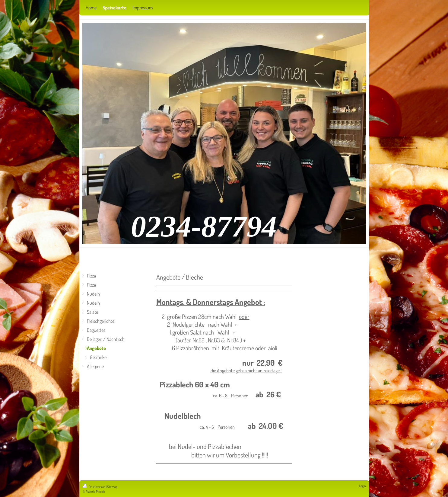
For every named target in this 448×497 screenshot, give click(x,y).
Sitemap (112, 487)
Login (362, 486)
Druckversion (94, 487)
